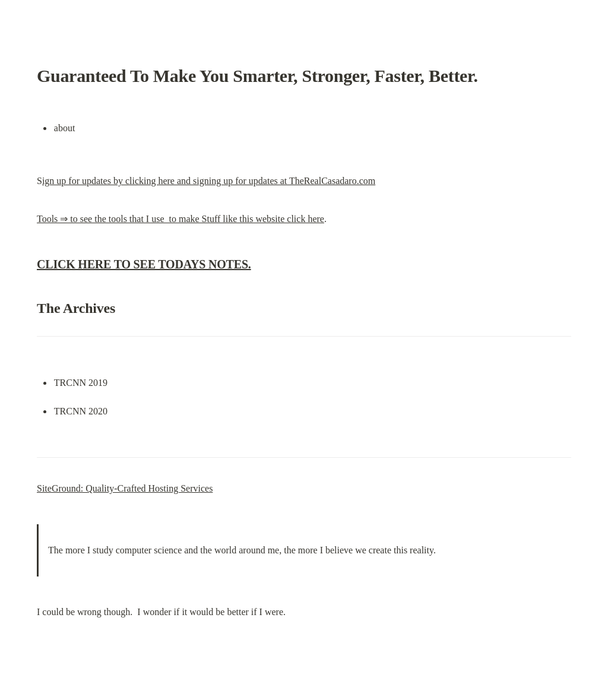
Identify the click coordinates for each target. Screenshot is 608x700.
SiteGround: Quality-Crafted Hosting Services (125, 488)
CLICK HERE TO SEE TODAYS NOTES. (144, 264)
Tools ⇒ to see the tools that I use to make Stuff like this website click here (180, 219)
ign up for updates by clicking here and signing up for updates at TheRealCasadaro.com (209, 181)
